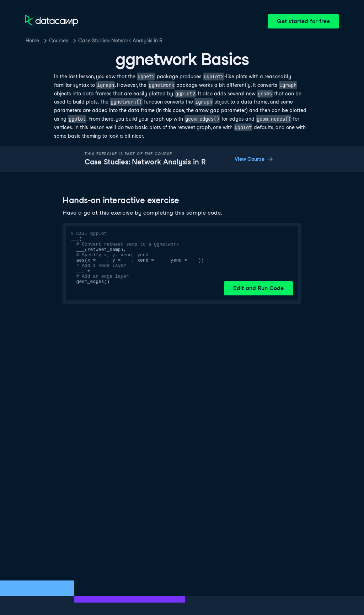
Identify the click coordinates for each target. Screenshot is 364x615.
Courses (59, 41)
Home (32, 41)
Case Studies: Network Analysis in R (120, 41)
